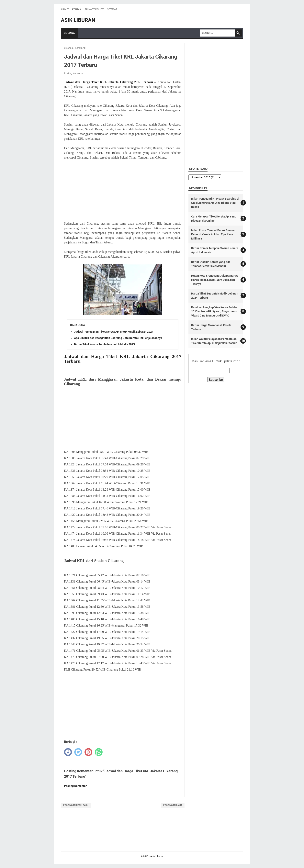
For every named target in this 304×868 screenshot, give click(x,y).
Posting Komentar (74, 73)
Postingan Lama (173, 805)
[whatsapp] (99, 752)
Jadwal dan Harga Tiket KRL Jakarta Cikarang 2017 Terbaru (109, 82)
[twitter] (78, 752)
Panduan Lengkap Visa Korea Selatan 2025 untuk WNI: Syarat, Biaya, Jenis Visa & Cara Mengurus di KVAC (215, 311)
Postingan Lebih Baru (76, 805)
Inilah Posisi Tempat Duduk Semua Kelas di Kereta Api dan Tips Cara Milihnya (213, 234)
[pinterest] (88, 752)
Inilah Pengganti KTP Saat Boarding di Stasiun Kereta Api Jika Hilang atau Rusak (215, 203)
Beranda (69, 33)
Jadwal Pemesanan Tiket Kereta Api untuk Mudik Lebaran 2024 (114, 332)
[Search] (217, 33)
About (65, 9)
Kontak (77, 9)
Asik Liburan (78, 20)
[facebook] (68, 752)
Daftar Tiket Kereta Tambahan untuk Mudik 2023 (104, 344)
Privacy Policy (94, 9)
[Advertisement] (123, 191)
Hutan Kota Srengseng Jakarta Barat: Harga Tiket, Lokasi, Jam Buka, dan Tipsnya (215, 280)
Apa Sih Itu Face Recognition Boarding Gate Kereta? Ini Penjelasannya (118, 338)
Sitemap (112, 9)
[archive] (205, 177)
